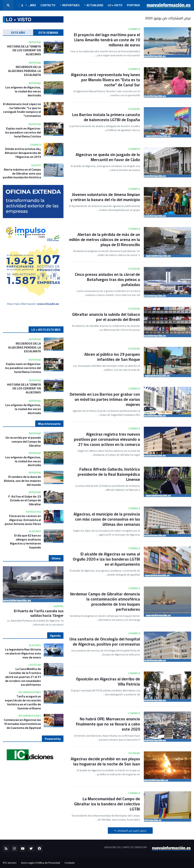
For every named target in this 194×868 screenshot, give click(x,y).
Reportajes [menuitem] (71, 5)
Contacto (70, 863)
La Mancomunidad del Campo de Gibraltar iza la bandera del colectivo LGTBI (107, 804)
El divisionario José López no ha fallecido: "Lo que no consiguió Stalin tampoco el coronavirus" (22, 110)
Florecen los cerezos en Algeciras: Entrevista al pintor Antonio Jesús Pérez (23, 520)
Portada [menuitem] (133, 5)
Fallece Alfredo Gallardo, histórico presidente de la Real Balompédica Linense (109, 474)
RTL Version (10, 863)
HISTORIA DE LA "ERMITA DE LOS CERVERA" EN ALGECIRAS (24, 50)
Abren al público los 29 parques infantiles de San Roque (112, 357)
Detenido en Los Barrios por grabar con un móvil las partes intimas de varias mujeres (105, 399)
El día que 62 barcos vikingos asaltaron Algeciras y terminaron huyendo (25, 541)
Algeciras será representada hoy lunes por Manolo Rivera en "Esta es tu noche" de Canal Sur (105, 80)
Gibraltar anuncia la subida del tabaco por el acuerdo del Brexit (106, 317)
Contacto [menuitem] (48, 5)
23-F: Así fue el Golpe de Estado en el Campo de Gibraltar (25, 500)
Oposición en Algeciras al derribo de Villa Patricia (108, 682)
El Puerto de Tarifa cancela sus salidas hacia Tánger (39, 613)
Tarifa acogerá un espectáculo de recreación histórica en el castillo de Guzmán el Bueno (23, 702)
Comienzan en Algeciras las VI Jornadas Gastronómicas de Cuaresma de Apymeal (22, 724)
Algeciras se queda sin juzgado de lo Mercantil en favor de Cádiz (108, 157)
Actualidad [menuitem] (95, 5)
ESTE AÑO (18, 33)
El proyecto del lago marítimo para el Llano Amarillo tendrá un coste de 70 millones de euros (107, 40)
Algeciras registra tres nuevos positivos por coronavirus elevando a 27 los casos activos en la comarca (107, 439)
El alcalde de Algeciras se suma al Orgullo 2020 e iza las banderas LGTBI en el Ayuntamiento (106, 559)
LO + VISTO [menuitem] (115, 5)
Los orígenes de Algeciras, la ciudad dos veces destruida (23, 91)
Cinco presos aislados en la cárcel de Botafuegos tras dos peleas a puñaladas (107, 280)
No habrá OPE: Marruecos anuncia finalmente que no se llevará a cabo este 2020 (108, 724)
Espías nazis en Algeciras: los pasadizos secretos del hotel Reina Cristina (23, 132)
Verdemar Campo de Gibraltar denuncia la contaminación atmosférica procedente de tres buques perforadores (105, 602)
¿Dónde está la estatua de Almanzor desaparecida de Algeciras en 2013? (23, 153)
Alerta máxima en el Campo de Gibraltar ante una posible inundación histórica (22, 173)
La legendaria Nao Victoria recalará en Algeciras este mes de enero (23, 653)
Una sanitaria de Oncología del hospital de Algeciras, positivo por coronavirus (105, 642)
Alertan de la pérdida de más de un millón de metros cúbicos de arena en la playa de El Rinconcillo (105, 240)
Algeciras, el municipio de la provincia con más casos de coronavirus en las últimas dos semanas (107, 519)
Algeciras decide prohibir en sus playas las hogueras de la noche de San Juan (105, 762)
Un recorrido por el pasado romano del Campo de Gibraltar (23, 441)
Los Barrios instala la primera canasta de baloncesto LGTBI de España (106, 117)
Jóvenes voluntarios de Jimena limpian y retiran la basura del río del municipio (105, 197)
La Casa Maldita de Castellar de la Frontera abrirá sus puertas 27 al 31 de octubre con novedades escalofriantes (23, 677)
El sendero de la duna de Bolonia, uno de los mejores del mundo (22, 481)
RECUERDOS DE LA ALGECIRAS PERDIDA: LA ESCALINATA (25, 71)
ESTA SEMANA (48, 33)
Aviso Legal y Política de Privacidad (41, 863)
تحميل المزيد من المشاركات (131, 831)
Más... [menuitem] (32, 5)
